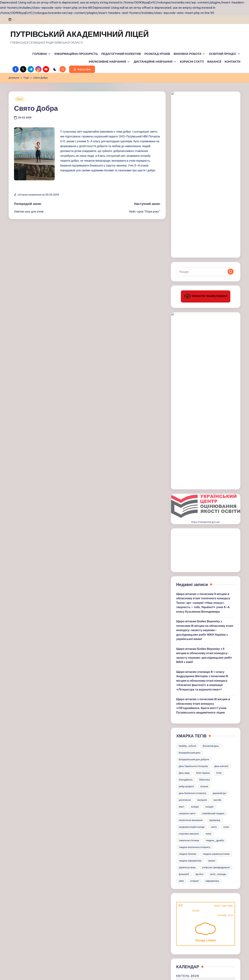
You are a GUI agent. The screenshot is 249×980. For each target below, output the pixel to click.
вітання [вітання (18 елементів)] (204, 540)
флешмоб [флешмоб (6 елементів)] (184, 627)
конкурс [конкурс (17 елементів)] (195, 560)
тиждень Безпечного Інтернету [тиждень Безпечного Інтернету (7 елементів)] (195, 600)
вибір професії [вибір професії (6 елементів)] (186, 540)
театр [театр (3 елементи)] (208, 587)
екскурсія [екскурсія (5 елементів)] (202, 553)
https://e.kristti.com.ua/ (206, 918)
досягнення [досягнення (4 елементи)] (185, 553)
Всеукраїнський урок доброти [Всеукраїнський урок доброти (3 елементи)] (194, 513)
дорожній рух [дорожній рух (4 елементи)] (220, 546)
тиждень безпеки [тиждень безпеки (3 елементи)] (188, 607)
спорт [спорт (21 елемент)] (226, 580)
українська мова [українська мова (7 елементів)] (187, 621)
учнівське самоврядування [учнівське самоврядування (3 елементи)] (216, 621)
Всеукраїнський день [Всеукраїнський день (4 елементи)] (190, 506)
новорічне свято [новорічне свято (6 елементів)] (187, 567)
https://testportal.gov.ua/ (206, 275)
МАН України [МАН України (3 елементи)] (203, 526)
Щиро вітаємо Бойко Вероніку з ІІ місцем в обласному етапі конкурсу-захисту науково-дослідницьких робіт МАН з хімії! (204, 409)
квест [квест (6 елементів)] (182, 560)
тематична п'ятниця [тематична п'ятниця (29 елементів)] (189, 594)
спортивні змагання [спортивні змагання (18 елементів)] (189, 587)
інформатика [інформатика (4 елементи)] (212, 634)
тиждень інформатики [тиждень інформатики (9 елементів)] (190, 614)
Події (20, 99)
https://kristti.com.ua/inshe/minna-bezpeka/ (206, 838)
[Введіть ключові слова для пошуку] (206, 157)
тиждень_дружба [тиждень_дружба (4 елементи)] (215, 594)
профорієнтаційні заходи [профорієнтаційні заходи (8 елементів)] (192, 580)
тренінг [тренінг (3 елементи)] (212, 614)
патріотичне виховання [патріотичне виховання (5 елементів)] (191, 573)
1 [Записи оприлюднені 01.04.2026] (195, 742)
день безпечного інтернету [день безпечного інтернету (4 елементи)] (193, 546)
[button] (82, 69)
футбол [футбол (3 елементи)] (199, 627)
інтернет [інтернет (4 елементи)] (195, 634)
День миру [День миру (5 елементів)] (184, 526)
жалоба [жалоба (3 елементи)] (217, 553)
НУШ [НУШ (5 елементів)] (219, 526)
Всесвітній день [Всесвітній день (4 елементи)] (211, 499)
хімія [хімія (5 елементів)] (181, 634)
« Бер (182, 781)
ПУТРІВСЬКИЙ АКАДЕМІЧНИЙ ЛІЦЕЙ (80, 34)
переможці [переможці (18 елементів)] (215, 573)
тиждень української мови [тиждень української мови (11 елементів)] (216, 607)
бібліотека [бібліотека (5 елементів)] (204, 533)
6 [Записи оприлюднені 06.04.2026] (179, 748)
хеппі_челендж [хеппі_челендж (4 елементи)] (218, 627)
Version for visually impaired (206, 182)
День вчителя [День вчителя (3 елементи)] (221, 519)
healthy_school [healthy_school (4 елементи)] (187, 499)
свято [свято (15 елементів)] (214, 580)
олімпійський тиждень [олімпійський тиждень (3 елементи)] (213, 567)
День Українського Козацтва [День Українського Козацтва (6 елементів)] (193, 519)
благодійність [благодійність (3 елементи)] (186, 533)
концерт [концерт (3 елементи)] (210, 560)
